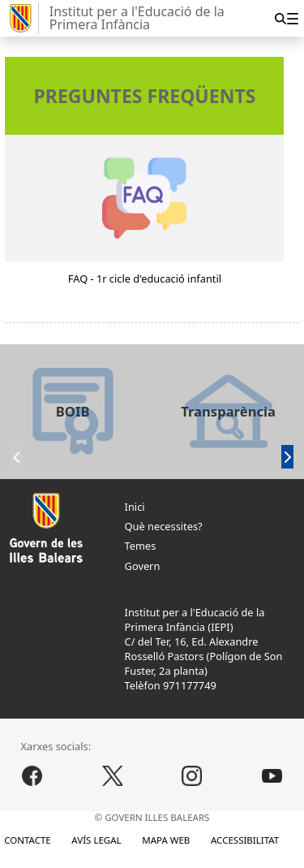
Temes (141, 546)
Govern (143, 566)
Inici (135, 507)
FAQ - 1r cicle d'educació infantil (145, 279)
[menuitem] (292, 18)
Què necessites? (164, 526)
